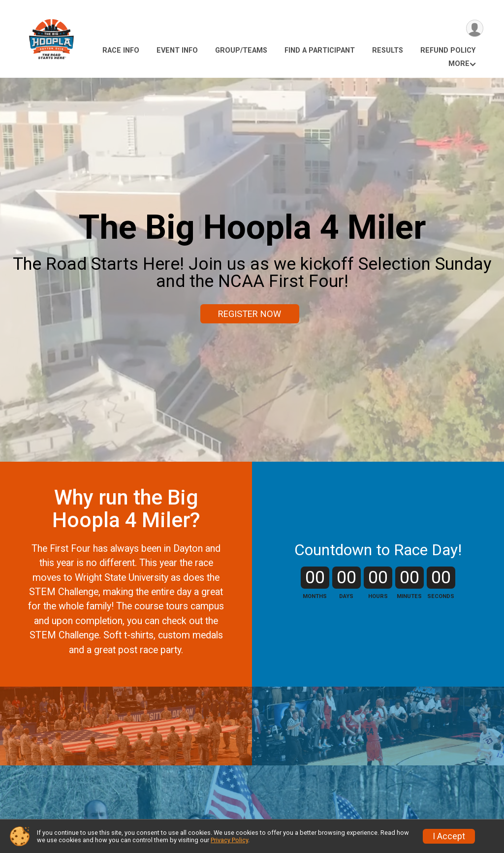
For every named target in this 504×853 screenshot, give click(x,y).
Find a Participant (320, 50)
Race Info (121, 50)
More (459, 64)
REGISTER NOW (250, 314)
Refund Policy (448, 50)
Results (388, 50)
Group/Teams (241, 50)
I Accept (449, 836)
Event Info (177, 50)
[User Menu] (474, 29)
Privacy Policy (229, 840)
